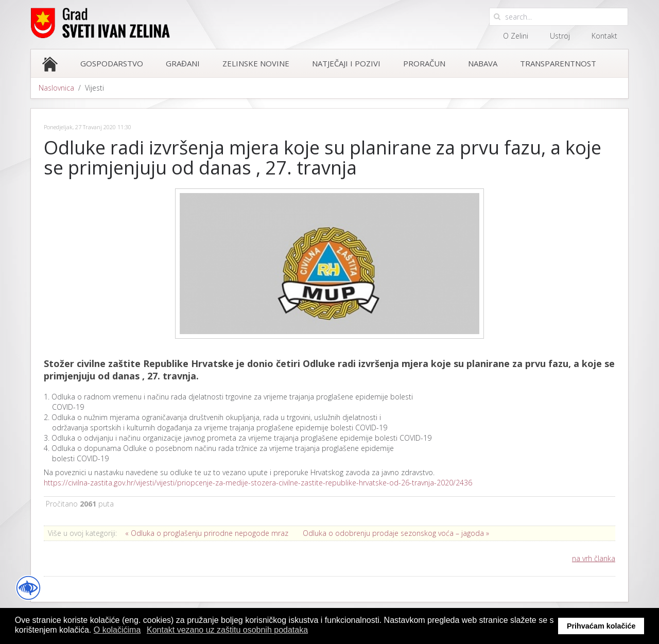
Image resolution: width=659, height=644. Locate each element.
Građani (183, 63)
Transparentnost (558, 63)
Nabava (483, 63)
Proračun (424, 63)
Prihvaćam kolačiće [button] (601, 626)
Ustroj (560, 36)
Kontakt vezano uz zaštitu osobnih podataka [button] (227, 630)
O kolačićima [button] (117, 630)
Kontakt (604, 36)
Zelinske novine (256, 63)
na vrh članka (594, 558)
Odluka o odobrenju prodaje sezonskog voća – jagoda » (396, 533)
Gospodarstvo (112, 63)
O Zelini (516, 36)
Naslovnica (56, 88)
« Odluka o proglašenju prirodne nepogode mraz (207, 533)
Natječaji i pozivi (346, 63)
